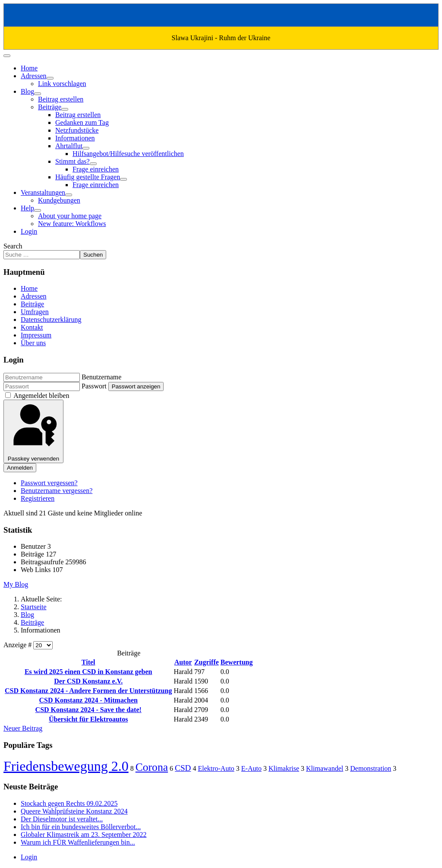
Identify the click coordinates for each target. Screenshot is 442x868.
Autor (183, 662)
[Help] (38, 210)
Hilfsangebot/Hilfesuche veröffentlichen (128, 154)
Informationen (75, 138)
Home (29, 68)
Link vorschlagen (62, 84)
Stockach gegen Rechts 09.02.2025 (69, 803)
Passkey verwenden (33, 431)
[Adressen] (50, 78)
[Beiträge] (65, 109)
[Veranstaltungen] (69, 195)
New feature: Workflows (72, 224)
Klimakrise (284, 768)
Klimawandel (325, 768)
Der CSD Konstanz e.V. (88, 681)
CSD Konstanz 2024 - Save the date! (88, 710)
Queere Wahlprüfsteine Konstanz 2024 (74, 811)
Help (27, 208)
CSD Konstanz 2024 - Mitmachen (88, 700)
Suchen (93, 255)
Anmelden (20, 468)
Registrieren (38, 498)
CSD (183, 768)
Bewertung (237, 662)
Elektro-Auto (216, 768)
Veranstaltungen (43, 192)
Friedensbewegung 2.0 (66, 766)
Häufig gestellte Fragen (88, 177)
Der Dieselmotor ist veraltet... (62, 819)
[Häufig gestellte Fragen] (123, 179)
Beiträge (50, 107)
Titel (88, 662)
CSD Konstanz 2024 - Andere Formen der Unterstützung (88, 691)
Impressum (36, 335)
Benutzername (101, 377)
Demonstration (371, 768)
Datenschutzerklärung (51, 320)
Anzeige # (18, 645)
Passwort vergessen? (49, 483)
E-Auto (251, 768)
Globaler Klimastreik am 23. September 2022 (84, 835)
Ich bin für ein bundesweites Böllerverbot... (81, 827)
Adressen (34, 76)
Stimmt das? (73, 161)
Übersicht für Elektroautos (88, 719)
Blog (27, 91)
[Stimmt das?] (93, 164)
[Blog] (38, 94)
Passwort (94, 386)
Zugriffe (207, 662)
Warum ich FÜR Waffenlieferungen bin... (78, 842)
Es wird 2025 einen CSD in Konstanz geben (88, 672)
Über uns (33, 343)
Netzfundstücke (77, 130)
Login (29, 231)
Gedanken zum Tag (82, 122)
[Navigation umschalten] (7, 56)
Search (13, 246)
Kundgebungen (59, 200)
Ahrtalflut (69, 146)
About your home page (70, 216)
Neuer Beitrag (23, 728)
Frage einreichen (96, 169)
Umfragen (35, 312)
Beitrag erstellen (61, 99)
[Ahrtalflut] (86, 148)
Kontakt (32, 327)
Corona (152, 767)
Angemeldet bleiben (41, 396)
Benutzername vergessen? (57, 491)
